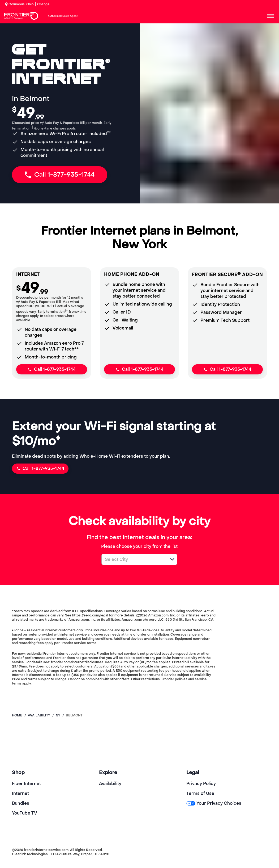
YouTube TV (25, 813)
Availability (110, 784)
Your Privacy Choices (214, 803)
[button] (172, 559)
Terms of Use (200, 793)
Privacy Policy (201, 784)
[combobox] (134, 559)
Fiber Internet (26, 784)
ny (58, 715)
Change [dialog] (43, 4)
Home (17, 715)
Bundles (21, 803)
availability (39, 715)
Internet (20, 793)
